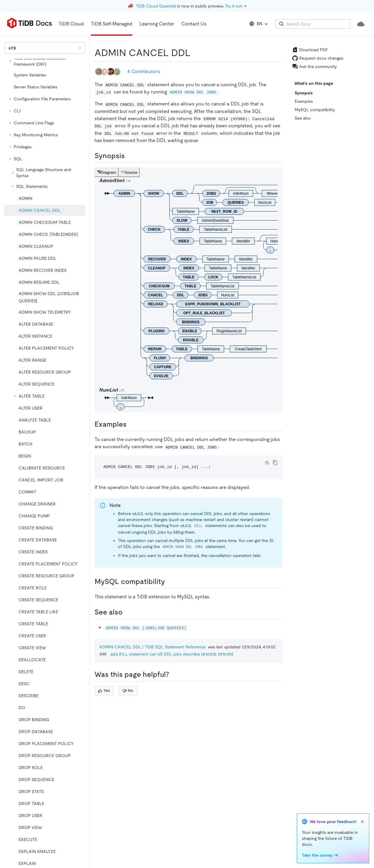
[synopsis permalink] (130, 156)
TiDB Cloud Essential (156, 6)
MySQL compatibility (315, 110)
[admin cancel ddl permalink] (195, 53)
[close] (362, 822)
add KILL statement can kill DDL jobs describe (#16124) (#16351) (172, 654)
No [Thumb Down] (128, 690)
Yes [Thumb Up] (104, 690)
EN (259, 24)
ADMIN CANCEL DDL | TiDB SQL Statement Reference (152, 647)
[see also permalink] (127, 612)
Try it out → (236, 6)
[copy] (275, 463)
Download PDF (310, 50)
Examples (304, 101)
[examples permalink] (131, 424)
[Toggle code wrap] (267, 463)
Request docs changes (318, 58)
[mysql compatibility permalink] (170, 582)
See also (303, 118)
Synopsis (304, 93)
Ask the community (314, 67)
